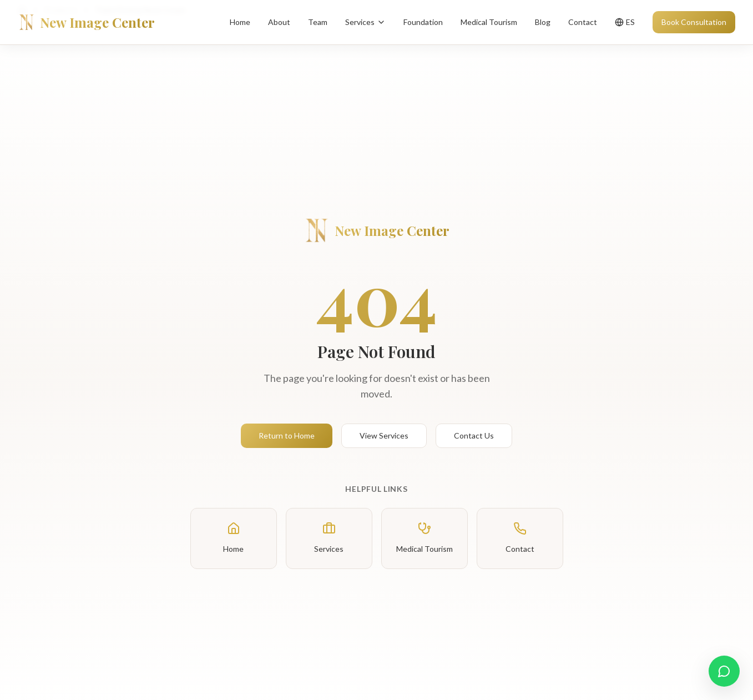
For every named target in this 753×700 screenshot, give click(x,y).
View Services (384, 435)
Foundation (423, 22)
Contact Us (474, 435)
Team (318, 22)
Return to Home (287, 435)
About (279, 22)
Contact (583, 22)
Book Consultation (694, 22)
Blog (543, 22)
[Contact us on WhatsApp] (724, 671)
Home (240, 22)
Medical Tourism (489, 22)
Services (365, 22)
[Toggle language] (625, 22)
